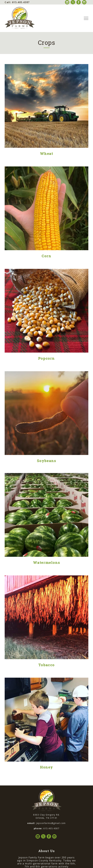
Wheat (47, 154)
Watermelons (47, 562)
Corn (46, 256)
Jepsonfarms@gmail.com (51, 823)
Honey (46, 767)
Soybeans (47, 461)
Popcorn (46, 358)
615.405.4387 (17, 2)
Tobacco (46, 665)
